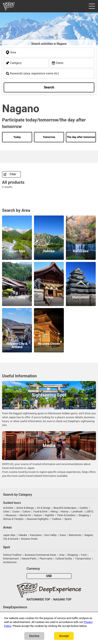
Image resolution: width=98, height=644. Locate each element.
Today (17, 137)
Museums (11, 515)
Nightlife (50, 515)
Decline (34, 636)
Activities (8, 508)
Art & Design (44, 508)
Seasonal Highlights (37, 519)
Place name (46, 559)
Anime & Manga (25, 508)
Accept (64, 636)
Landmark (77, 512)
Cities (6, 512)
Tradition (57, 519)
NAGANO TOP (62, 600)
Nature (38, 515)
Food (84, 555)
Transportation (83, 559)
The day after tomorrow (81, 137)
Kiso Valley (50, 535)
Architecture (10, 562)
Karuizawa (36, 535)
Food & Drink (40, 512)
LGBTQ (89, 512)
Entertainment (11, 559)
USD (49, 576)
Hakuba (23, 535)
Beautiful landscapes (65, 508)
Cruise (16, 512)
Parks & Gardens (66, 515)
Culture (26, 512)
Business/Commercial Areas (40, 555)
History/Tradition (12, 555)
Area (62, 555)
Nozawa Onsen (29, 539)
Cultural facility (64, 559)
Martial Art (25, 515)
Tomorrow (49, 137)
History (64, 512)
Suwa (63, 535)
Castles (84, 508)
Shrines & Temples (13, 519)
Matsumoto (75, 535)
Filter (13, 174)
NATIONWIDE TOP (38, 600)
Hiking (54, 512)
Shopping (84, 515)
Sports (68, 519)
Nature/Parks (29, 559)
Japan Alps (9, 535)
